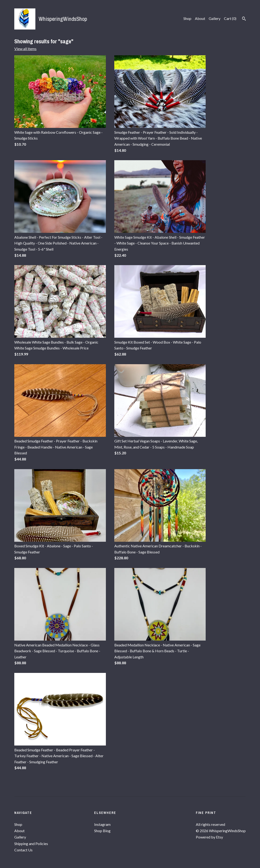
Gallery (215, 18)
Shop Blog (102, 831)
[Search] (244, 19)
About (200, 18)
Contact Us (23, 850)
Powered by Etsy (209, 837)
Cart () (230, 18)
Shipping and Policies (31, 844)
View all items (25, 49)
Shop (187, 18)
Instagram (102, 824)
